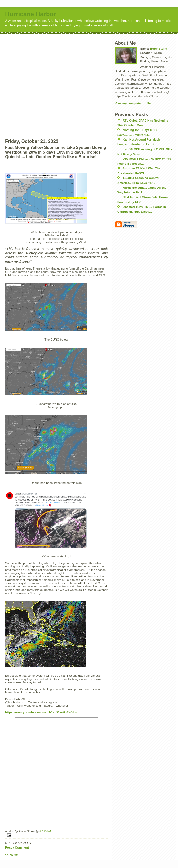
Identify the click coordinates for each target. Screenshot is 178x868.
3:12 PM (45, 831)
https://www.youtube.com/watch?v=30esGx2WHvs (41, 712)
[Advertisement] (48, 82)
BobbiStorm (159, 49)
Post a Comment (17, 847)
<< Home (11, 855)
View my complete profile (133, 103)
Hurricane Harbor (30, 14)
